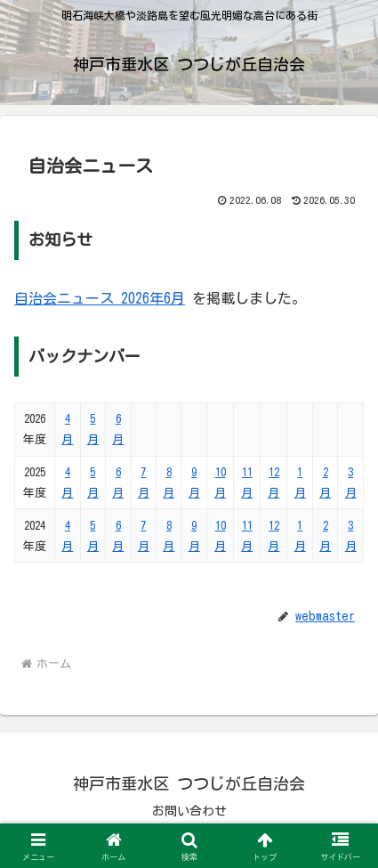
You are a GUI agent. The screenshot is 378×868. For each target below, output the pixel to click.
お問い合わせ (189, 811)
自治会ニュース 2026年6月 (100, 298)
